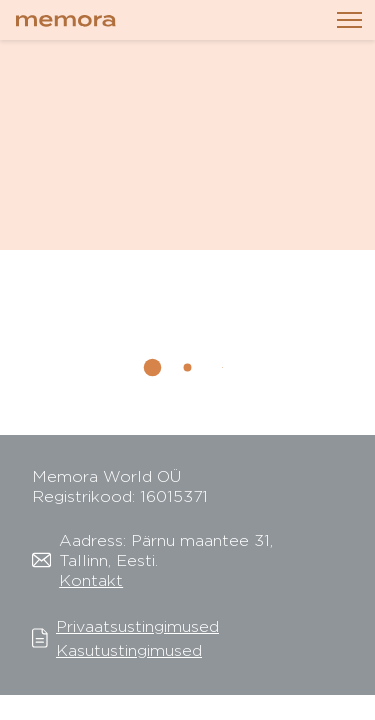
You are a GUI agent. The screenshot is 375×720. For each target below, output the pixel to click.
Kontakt (91, 580)
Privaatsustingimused (137, 626)
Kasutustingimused (129, 650)
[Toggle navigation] (349, 20)
